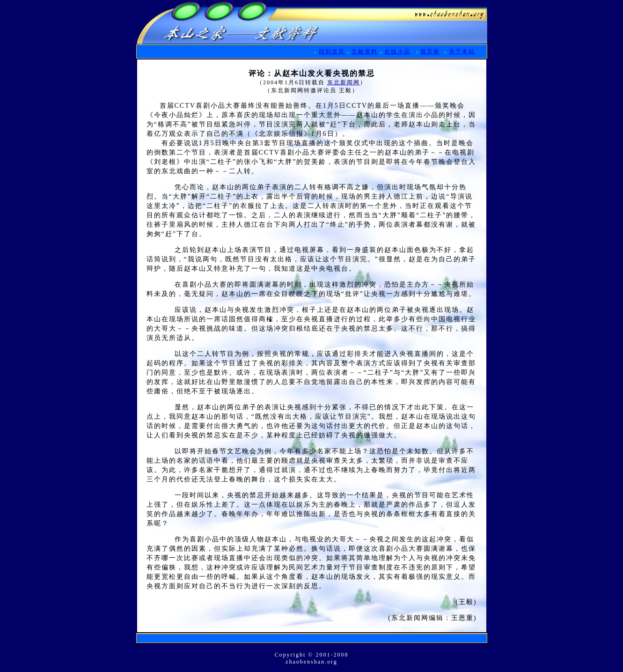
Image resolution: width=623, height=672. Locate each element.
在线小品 (397, 52)
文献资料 (365, 52)
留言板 (430, 52)
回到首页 (332, 52)
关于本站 (462, 52)
